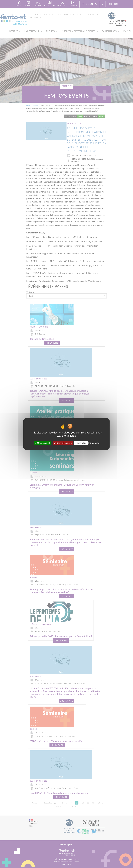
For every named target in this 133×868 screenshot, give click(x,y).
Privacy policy (94, 443)
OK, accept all (43, 443)
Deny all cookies (63, 443)
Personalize (81, 443)
